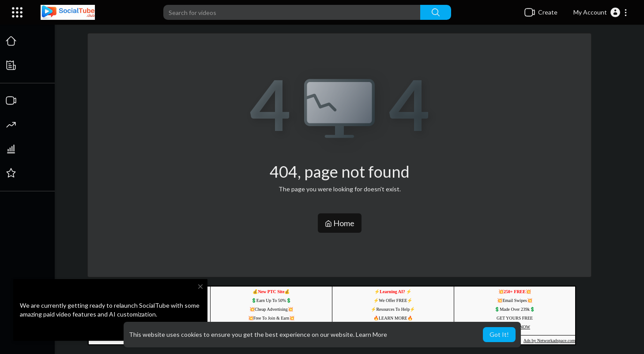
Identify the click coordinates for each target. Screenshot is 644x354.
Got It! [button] (499, 334)
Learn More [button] (371, 334)
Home (340, 223)
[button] (601, 12)
